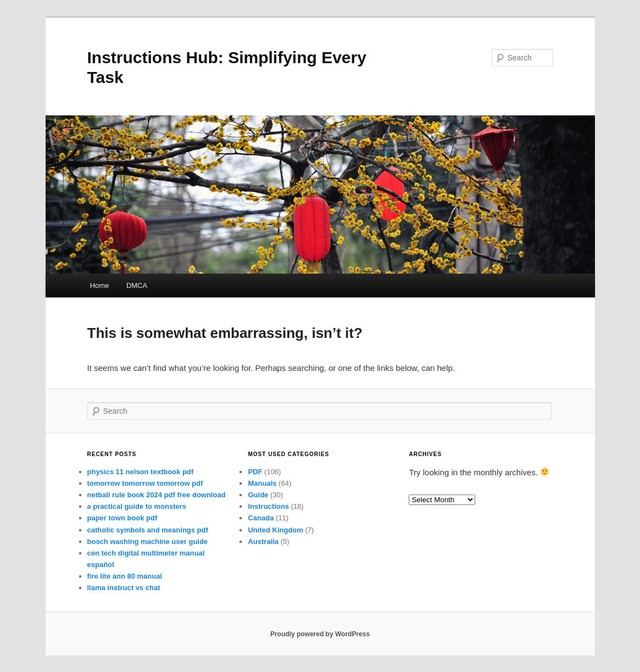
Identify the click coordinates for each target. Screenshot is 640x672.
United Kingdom (275, 530)
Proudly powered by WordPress (320, 634)
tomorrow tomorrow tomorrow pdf (145, 483)
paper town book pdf (123, 518)
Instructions (268, 506)
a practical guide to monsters (137, 506)
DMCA (137, 285)
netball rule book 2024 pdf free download (157, 495)
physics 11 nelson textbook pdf (141, 472)
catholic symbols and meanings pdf (148, 530)
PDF (255, 472)
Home (100, 285)
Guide (258, 495)
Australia (263, 542)
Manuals (262, 483)
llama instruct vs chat (124, 588)
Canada (261, 518)
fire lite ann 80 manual (125, 576)
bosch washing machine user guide (148, 542)
